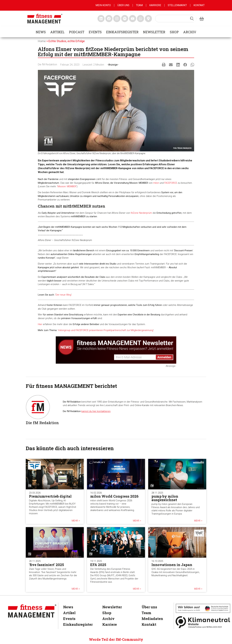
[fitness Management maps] (148, 19)
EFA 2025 (98, 565)
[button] (164, 65)
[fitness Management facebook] (109, 19)
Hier (40, 324)
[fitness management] (45, 19)
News (41, 32)
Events (95, 32)
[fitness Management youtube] (133, 19)
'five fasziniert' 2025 (46, 565)
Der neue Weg (63, 295)
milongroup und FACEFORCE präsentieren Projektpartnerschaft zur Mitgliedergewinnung (106, 330)
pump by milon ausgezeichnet (165, 498)
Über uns (123, 5)
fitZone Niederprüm (141, 213)
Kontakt (199, 5)
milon (156, 183)
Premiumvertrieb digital (50, 496)
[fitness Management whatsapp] (140, 19)
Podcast (77, 32)
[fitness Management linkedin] (101, 19)
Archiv (190, 32)
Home (42, 41)
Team (139, 5)
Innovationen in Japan (172, 565)
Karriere (155, 5)
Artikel (57, 32)
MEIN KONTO (103, 5)
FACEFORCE (171, 183)
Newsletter (154, 32)
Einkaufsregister (122, 32)
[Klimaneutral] (203, 622)
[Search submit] (192, 19)
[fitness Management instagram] (117, 19)
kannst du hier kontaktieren (96, 411)
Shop (174, 32)
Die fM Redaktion (47, 64)
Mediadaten (152, 619)
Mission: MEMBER (67, 186)
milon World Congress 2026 (114, 496)
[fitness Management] (32, 611)
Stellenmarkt (177, 5)
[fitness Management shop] (202, 19)
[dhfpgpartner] (203, 608)
